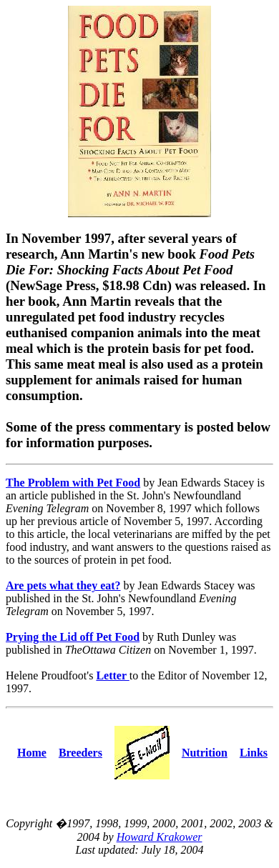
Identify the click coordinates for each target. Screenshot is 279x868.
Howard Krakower (160, 837)
